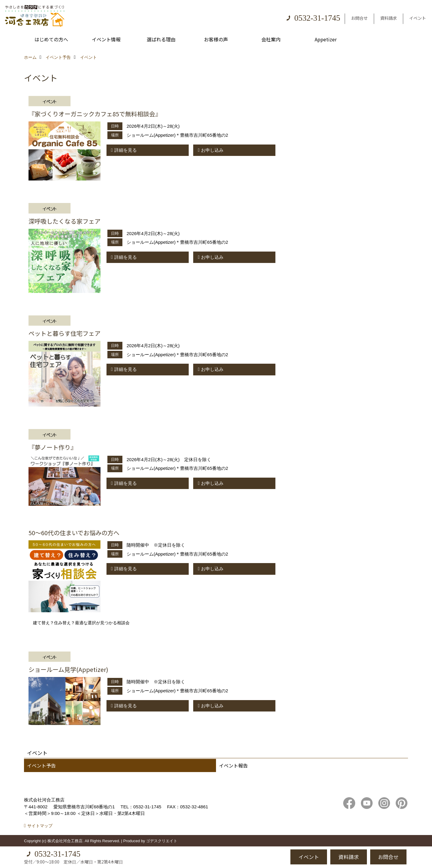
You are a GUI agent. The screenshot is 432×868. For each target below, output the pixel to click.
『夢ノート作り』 (52, 447)
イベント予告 (41, 765)
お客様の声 (216, 39)
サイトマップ (40, 826)
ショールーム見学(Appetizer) (68, 669)
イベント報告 (233, 765)
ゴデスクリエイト (162, 841)
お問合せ (359, 18)
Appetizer (326, 39)
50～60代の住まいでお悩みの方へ (74, 533)
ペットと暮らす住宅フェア (64, 333)
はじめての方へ (51, 39)
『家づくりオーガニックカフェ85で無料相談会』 (95, 114)
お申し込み (212, 150)
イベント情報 (106, 39)
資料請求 (388, 18)
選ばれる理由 (161, 39)
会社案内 (271, 39)
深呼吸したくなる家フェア (64, 221)
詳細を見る (126, 150)
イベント (418, 18)
